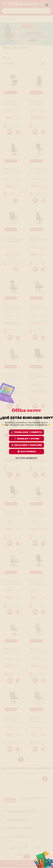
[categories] (4, 4)
